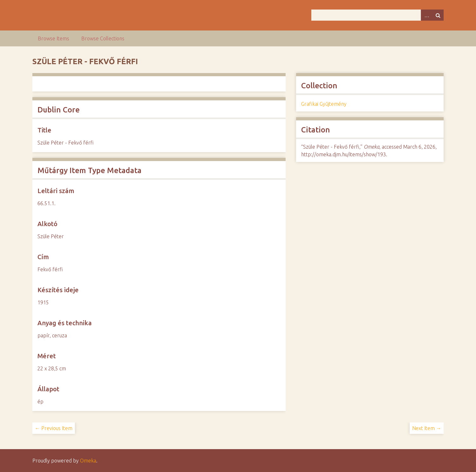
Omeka (88, 461)
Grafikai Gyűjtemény (324, 104)
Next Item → (427, 428)
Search (438, 15)
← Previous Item (54, 428)
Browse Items (53, 38)
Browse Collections (103, 38)
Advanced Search (426, 15)
